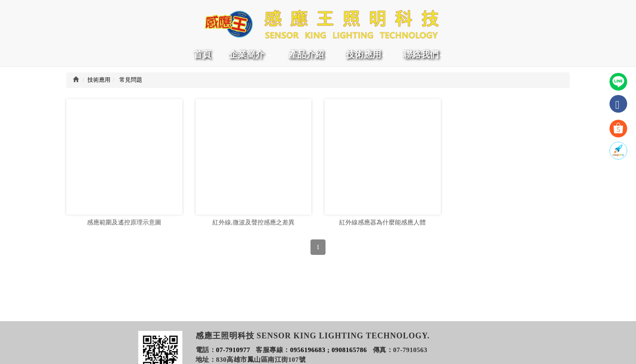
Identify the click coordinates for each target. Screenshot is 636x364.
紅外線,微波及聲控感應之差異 (254, 226)
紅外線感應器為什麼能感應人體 (382, 226)
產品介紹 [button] (308, 54)
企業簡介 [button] (250, 54)
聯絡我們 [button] (423, 54)
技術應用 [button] (366, 54)
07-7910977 (233, 350)
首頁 (202, 54)
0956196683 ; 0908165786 (329, 350)
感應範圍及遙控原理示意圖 (124, 226)
